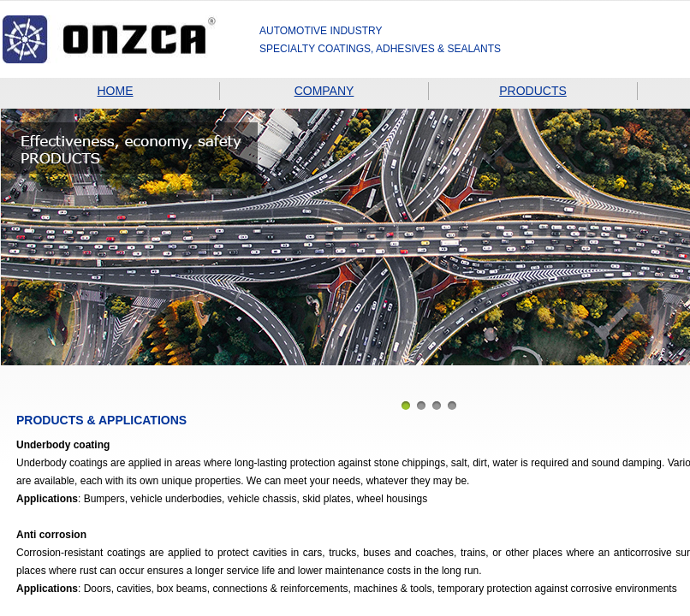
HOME (116, 91)
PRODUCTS (533, 91)
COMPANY (324, 91)
